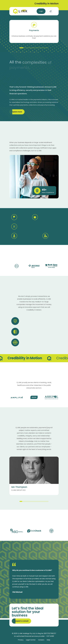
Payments (34, 30)
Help (48, 640)
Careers (41, 640)
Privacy (21, 640)
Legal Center (31, 640)
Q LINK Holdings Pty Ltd (26, 633)
